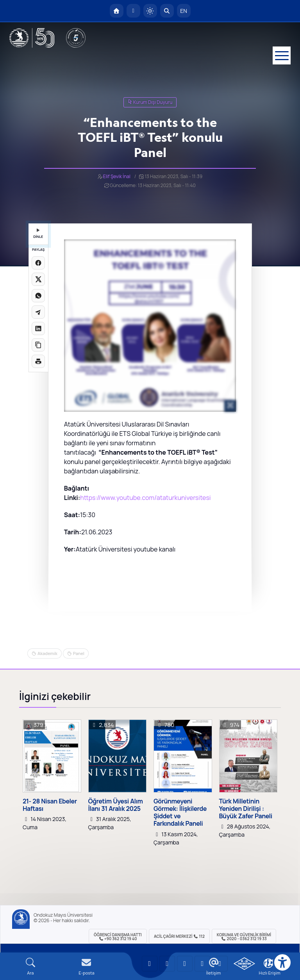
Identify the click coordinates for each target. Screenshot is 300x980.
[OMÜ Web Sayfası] (32, 38)
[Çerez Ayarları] (268, 963)
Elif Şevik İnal (117, 176)
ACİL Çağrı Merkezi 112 (179, 936)
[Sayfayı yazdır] (38, 361)
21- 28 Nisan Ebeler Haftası (50, 805)
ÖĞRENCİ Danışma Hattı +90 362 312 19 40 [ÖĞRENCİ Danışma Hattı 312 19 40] (118, 937)
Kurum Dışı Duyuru (150, 102)
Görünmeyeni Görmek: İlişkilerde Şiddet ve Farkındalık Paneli (180, 813)
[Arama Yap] (167, 11)
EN (184, 11)
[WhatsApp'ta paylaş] (38, 296)
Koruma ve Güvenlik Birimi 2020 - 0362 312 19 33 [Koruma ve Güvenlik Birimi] (244, 937)
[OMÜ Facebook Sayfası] (220, 964)
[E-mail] (87, 967)
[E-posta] (133, 11)
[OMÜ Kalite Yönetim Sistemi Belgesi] (244, 964)
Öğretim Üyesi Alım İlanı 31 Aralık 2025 (116, 805)
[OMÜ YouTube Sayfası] (150, 964)
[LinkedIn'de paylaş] (38, 328)
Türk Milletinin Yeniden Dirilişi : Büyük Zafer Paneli (246, 809)
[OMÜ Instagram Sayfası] (185, 964)
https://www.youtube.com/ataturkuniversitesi (145, 498)
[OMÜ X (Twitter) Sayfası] (202, 964)
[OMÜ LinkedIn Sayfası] (167, 964)
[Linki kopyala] (38, 345)
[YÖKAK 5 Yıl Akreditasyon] (76, 38)
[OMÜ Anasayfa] (117, 11)
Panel (79, 653)
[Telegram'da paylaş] (38, 312)
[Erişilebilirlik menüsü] (282, 962)
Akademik (47, 653)
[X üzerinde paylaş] (38, 279)
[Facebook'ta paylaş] (38, 263)
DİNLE (38, 234)
